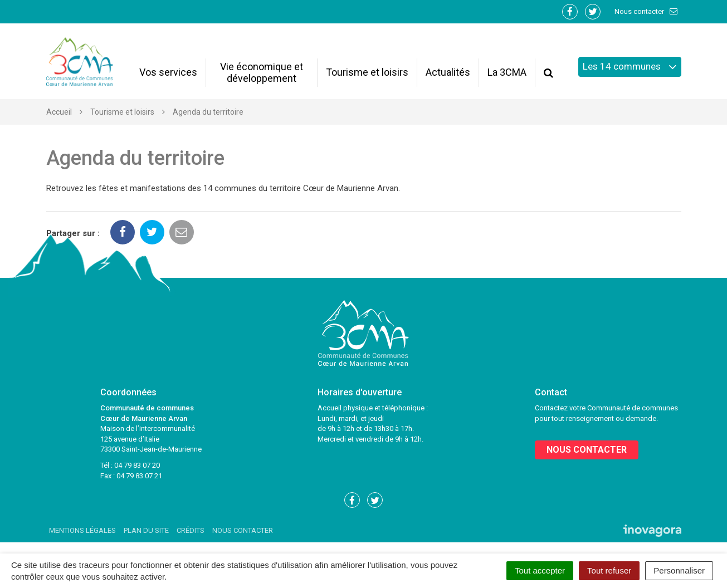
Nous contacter (647, 11)
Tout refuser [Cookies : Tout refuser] (609, 570)
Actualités (448, 72)
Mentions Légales (82, 530)
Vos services (168, 72)
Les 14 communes (630, 67)
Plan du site (146, 530)
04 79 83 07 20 (137, 465)
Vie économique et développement (262, 72)
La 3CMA (507, 72)
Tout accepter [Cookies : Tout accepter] (540, 570)
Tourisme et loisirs (367, 72)
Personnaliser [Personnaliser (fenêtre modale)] (679, 570)
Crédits (191, 530)
